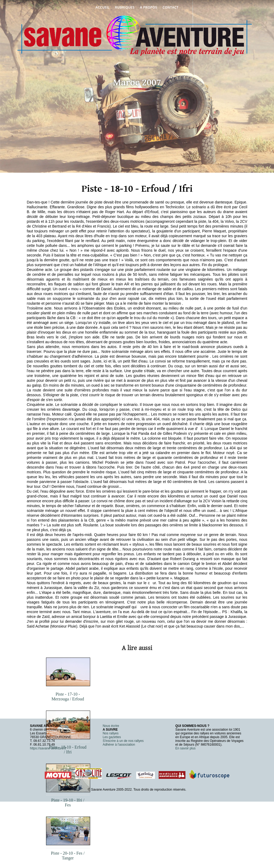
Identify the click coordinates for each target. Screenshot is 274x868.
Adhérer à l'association (119, 745)
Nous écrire (111, 726)
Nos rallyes (111, 733)
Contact (171, 7)
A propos (149, 7)
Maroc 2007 (137, 83)
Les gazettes (112, 737)
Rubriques (125, 7)
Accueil (103, 7)
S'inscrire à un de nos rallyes (123, 741)
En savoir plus (185, 748)
